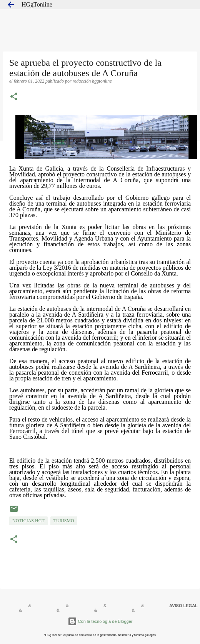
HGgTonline (37, 4)
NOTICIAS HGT (28, 521)
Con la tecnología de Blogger (100, 621)
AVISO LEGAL (183, 606)
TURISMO (64, 521)
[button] (14, 97)
